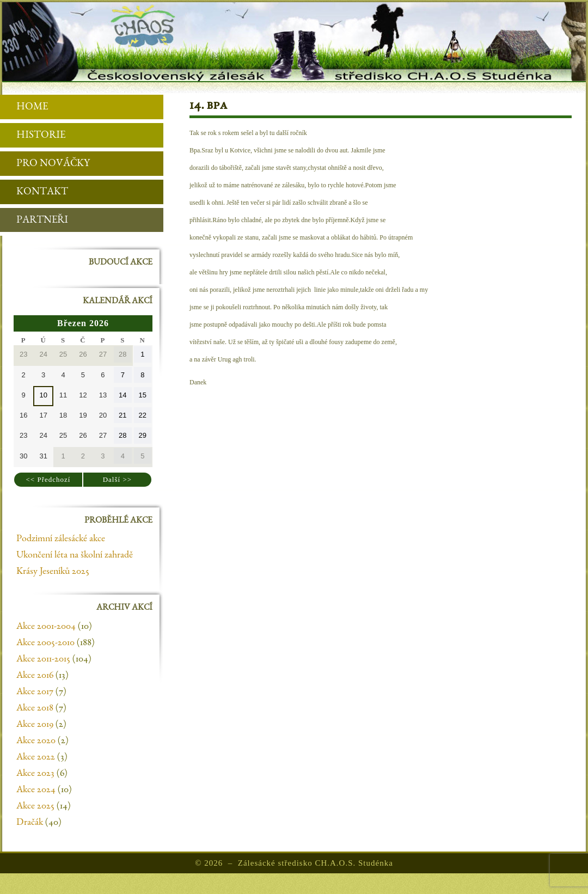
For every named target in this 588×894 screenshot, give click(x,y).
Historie (33, 136)
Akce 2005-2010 (45, 643)
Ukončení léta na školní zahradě (75, 555)
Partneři (34, 221)
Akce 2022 (36, 757)
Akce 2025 (35, 806)
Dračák (30, 823)
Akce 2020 (36, 741)
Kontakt (34, 192)
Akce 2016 (35, 676)
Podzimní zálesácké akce (61, 539)
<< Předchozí (48, 479)
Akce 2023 (35, 774)
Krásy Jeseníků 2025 (53, 572)
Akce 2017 (35, 692)
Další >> (117, 479)
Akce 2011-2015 (43, 659)
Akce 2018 (35, 708)
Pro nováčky (45, 164)
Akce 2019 (35, 725)
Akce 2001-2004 (46, 627)
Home (24, 108)
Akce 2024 (36, 790)
